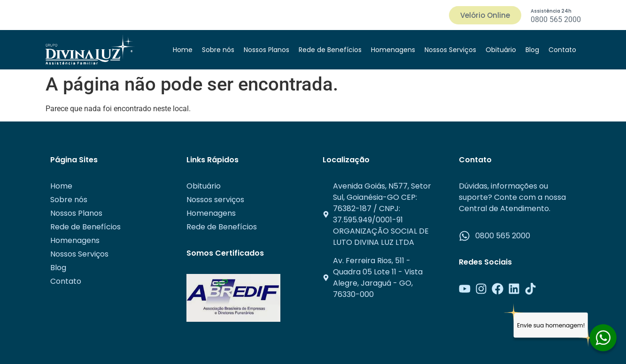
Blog (532, 50)
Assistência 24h (551, 11)
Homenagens (393, 50)
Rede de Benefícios (330, 50)
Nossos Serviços (450, 50)
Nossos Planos (267, 50)
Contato (562, 50)
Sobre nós (218, 50)
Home (183, 50)
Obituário (501, 50)
